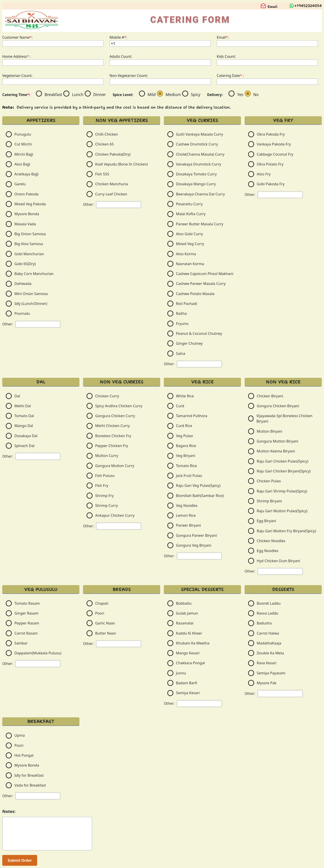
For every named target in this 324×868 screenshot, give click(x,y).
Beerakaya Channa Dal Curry (200, 194)
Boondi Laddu (269, 603)
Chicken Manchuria (112, 184)
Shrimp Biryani (269, 501)
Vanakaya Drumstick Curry (199, 164)
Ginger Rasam (26, 613)
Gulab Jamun (187, 613)
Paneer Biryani (188, 525)
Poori (100, 613)
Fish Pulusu (105, 476)
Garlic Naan (105, 623)
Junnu (181, 673)
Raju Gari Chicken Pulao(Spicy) (282, 461)
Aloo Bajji (22, 164)
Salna (181, 353)
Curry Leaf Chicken (111, 194)
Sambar (21, 643)
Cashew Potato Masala (195, 294)
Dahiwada (23, 284)
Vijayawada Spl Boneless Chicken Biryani (284, 418)
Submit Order (20, 860)
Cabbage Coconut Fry (275, 154)
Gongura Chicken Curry (115, 416)
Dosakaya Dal (26, 436)
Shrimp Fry (104, 496)
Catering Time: (16, 95)
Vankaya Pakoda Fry (274, 144)
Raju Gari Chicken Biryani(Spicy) (284, 471)
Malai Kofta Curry (191, 214)
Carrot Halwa (268, 633)
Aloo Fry (264, 174)
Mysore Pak (267, 683)
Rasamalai (185, 623)
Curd (180, 406)
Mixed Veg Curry (190, 244)
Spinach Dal (24, 446)
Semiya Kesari (188, 693)
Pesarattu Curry (189, 204)
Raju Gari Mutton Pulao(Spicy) (282, 511)
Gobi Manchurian (29, 254)
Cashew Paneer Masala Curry (201, 284)
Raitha (181, 313)
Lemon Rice (186, 515)
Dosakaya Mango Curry (196, 184)
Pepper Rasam (27, 623)
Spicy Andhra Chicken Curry (119, 406)
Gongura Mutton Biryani (277, 441)
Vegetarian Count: (17, 76)
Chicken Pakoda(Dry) (113, 154)
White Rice (185, 396)
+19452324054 (308, 6)
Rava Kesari (267, 663)
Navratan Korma (190, 264)
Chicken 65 (105, 144)
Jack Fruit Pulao (189, 476)
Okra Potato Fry (270, 164)
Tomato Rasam (27, 603)
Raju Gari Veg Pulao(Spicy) (198, 485)
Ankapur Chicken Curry (115, 515)
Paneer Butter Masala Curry (200, 224)
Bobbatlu (184, 603)
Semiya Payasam (271, 673)
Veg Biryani (186, 456)
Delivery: (215, 95)
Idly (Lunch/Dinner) (31, 304)
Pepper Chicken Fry (112, 446)
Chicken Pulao (269, 481)
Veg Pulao (184, 436)
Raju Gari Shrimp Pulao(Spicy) (282, 491)
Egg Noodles (268, 551)
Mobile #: (118, 37)
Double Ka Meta (270, 653)
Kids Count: (226, 56)
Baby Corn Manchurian (34, 274)
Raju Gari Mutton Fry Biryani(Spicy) (286, 531)
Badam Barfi (187, 683)
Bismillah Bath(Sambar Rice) (200, 496)
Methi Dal (23, 406)
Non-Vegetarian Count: (129, 76)
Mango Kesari (188, 653)
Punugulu (23, 134)
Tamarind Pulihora (192, 416)
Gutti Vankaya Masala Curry (200, 134)
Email (269, 7)
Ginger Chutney (189, 343)
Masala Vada (25, 224)
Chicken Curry (107, 396)
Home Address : (16, 56)
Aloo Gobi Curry (189, 234)
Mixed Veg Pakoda (30, 204)
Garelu (20, 184)
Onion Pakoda (26, 194)
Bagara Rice (186, 446)
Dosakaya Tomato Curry (196, 174)
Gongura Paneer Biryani (196, 535)
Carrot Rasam (26, 633)
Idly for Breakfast (29, 775)
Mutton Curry (107, 456)
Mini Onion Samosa (31, 294)
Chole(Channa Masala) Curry (200, 154)
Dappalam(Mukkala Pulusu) (38, 653)
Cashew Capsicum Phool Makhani (205, 274)
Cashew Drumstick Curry (197, 144)
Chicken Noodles (271, 541)
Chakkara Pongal (190, 663)
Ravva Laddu (268, 613)
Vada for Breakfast (30, 785)
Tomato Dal (24, 416)
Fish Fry (102, 485)
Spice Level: (123, 95)
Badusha (264, 623)
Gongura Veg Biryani (194, 545)
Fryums (182, 324)
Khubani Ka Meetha (193, 643)
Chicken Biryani (270, 396)
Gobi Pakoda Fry (271, 184)
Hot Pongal (24, 755)
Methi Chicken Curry (112, 426)
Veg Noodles (187, 506)
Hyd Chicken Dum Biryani (278, 561)
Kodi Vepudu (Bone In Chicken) (121, 164)
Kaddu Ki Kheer (189, 633)
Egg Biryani (266, 521)
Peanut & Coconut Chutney (199, 333)
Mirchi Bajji (24, 154)
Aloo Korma (186, 254)
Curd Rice (184, 426)
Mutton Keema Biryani (276, 451)
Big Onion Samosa (30, 234)
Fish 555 (102, 174)
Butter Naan (106, 633)
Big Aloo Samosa (29, 244)
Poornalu (22, 313)
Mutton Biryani (269, 431)
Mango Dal (24, 426)
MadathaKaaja (269, 643)
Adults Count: (121, 56)
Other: (8, 324)
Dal (17, 396)
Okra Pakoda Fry (271, 134)
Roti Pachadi (187, 304)
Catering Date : (230, 76)
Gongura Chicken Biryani (278, 406)
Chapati (102, 603)
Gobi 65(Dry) (25, 264)
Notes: (9, 811)
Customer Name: (17, 37)
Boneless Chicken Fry (113, 436)
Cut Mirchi (23, 144)
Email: (223, 37)
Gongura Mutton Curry (115, 466)
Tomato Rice (186, 466)
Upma (20, 735)
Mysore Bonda (27, 214)
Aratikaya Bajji (26, 174)
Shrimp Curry (107, 506)
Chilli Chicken (107, 134)
